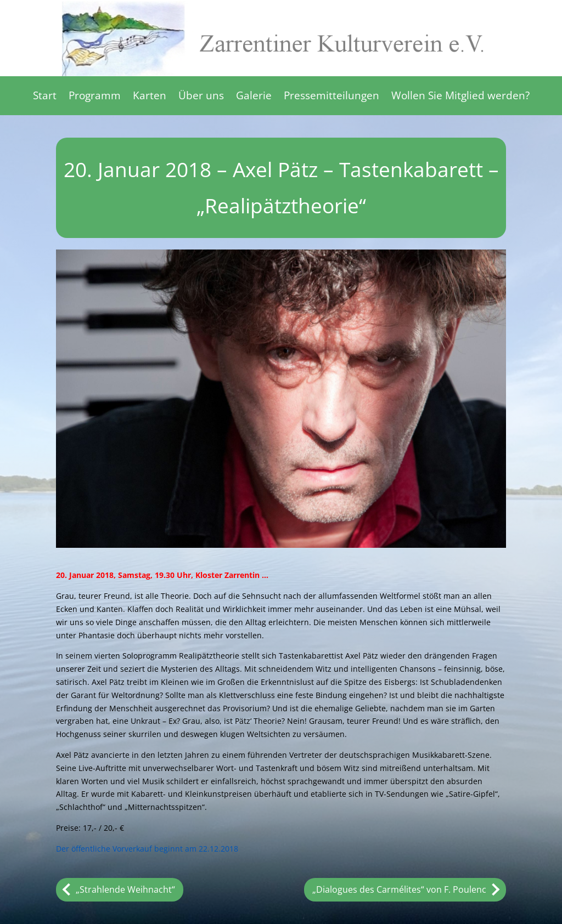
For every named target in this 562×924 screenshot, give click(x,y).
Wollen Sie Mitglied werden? (460, 97)
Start (45, 97)
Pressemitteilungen (331, 97)
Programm (95, 97)
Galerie (254, 97)
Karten (150, 97)
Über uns (201, 97)
